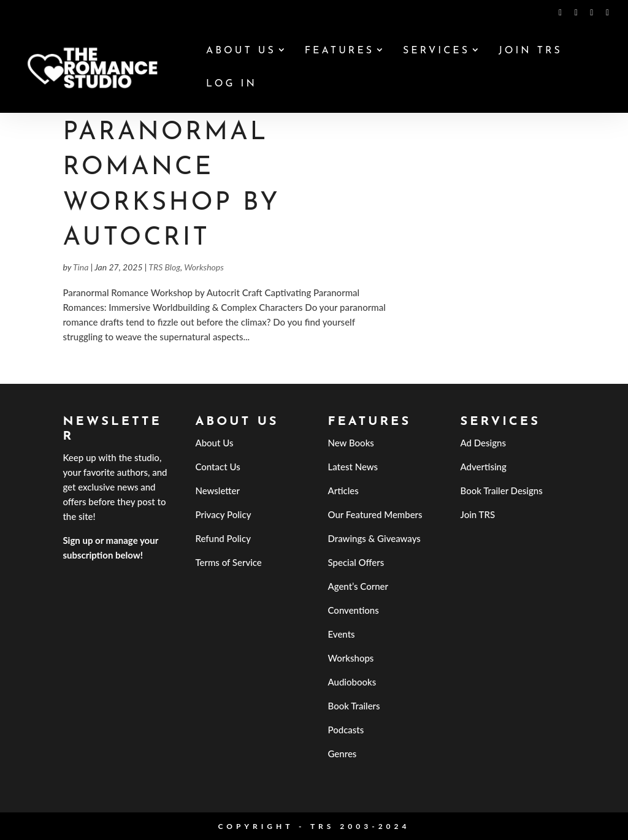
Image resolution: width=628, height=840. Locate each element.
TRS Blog (164, 267)
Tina (81, 267)
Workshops (204, 267)
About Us (241, 51)
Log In (232, 84)
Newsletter (217, 491)
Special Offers (356, 562)
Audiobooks (352, 682)
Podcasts (346, 730)
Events (342, 634)
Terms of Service (228, 562)
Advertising (484, 467)
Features (339, 51)
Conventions (354, 610)
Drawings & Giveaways (374, 538)
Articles (343, 491)
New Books (351, 443)
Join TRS (530, 51)
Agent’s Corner (358, 586)
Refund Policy (223, 538)
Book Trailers (354, 706)
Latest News (353, 467)
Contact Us (217, 467)
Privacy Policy (223, 514)
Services (436, 51)
